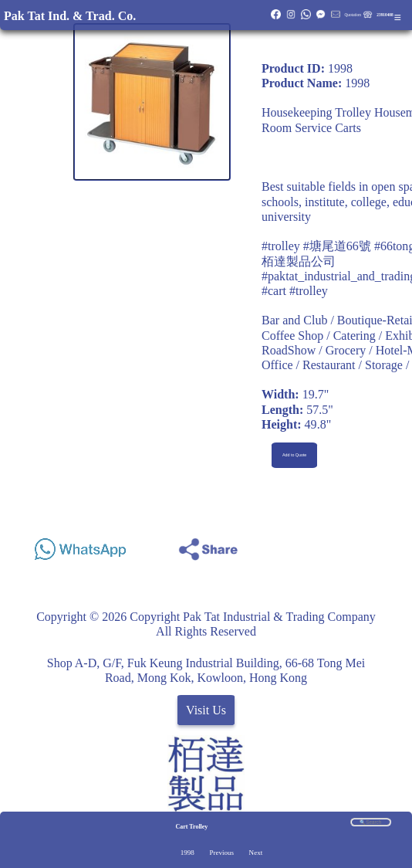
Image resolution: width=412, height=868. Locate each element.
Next (256, 853)
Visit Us (206, 710)
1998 (187, 853)
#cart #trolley (295, 291)
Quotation (352, 15)
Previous (221, 853)
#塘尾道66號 (337, 246)
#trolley (281, 246)
